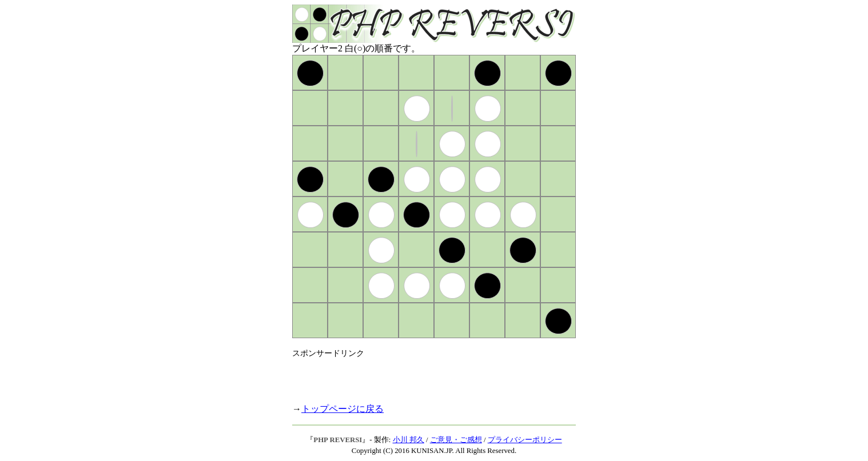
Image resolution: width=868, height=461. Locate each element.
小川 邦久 (409, 440)
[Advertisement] (426, 376)
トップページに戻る (343, 409)
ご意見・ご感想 (456, 440)
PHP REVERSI (338, 440)
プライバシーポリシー (525, 440)
